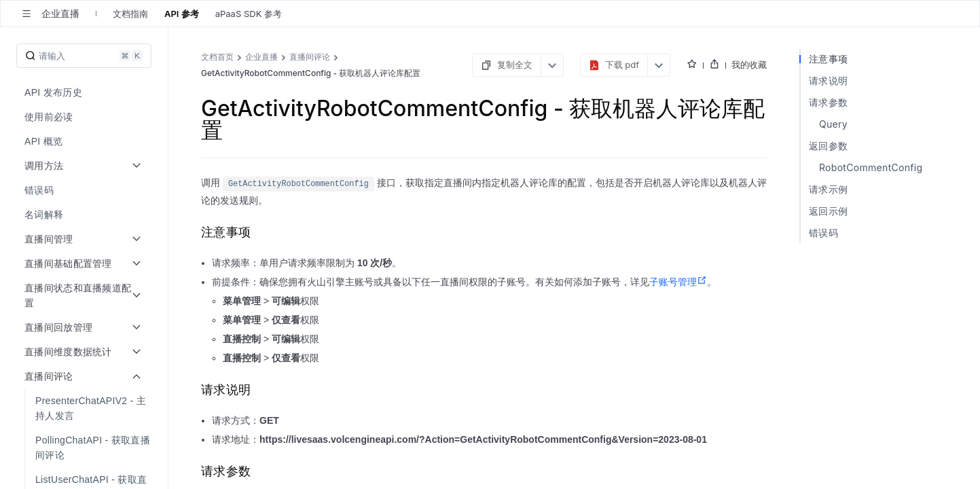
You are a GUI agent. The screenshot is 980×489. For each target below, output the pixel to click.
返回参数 (828, 146)
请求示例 (828, 189)
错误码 (823, 233)
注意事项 (828, 59)
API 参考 (182, 14)
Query (833, 124)
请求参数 (828, 102)
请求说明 (828, 80)
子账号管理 (678, 282)
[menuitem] (85, 92)
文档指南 (130, 14)
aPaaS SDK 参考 (249, 14)
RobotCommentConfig (871, 167)
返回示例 (828, 211)
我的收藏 (749, 65)
